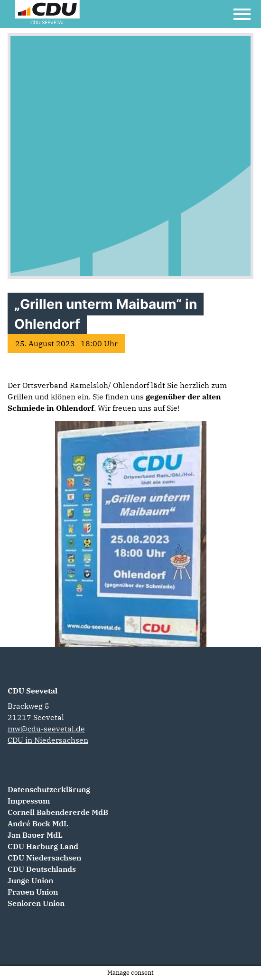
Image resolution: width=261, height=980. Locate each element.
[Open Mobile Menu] (242, 14)
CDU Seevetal (33, 691)
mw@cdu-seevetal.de (46, 729)
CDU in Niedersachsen (48, 740)
